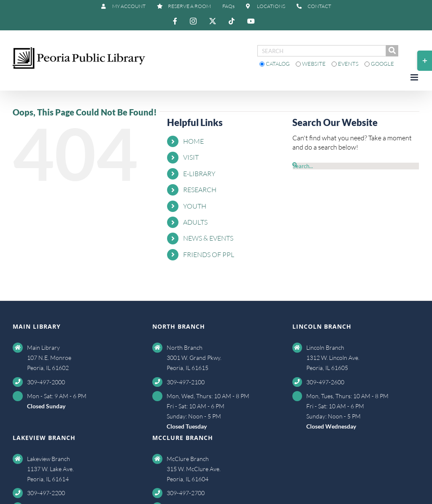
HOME (193, 141)
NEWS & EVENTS (208, 238)
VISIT (191, 157)
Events (346, 64)
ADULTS (195, 222)
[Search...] (356, 166)
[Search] (295, 165)
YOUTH (195, 206)
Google (379, 64)
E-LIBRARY (199, 174)
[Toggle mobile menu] (415, 77)
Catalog (275, 64)
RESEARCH (200, 190)
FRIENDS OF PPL (209, 255)
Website (311, 64)
